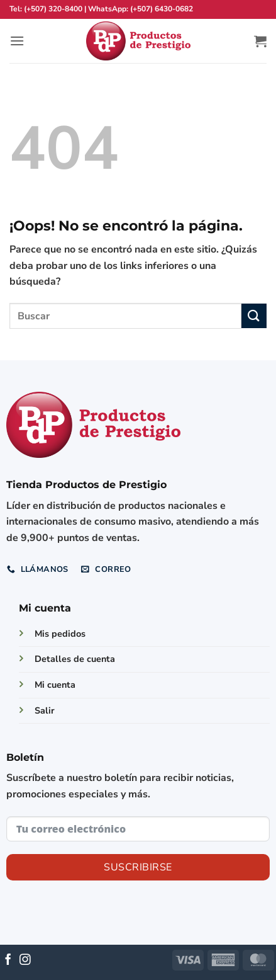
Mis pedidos (60, 634)
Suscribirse (138, 867)
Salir (45, 710)
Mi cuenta (55, 685)
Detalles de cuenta (75, 659)
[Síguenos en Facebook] (8, 960)
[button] (17, 41)
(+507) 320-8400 (53, 9)
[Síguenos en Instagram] (25, 960)
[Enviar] (254, 316)
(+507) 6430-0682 (162, 9)
